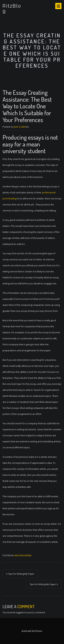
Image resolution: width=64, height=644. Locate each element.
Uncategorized (23, 555)
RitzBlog (12, 8)
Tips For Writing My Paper (21, 574)
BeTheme (37, 631)
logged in (21, 612)
